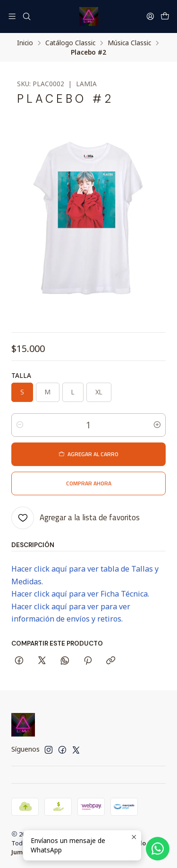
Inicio (25, 43)
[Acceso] (150, 16)
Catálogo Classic (70, 43)
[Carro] (165, 16)
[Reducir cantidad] (20, 425)
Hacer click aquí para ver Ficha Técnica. (80, 594)
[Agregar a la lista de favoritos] (76, 518)
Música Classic (129, 43)
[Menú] (12, 16)
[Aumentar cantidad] (157, 425)
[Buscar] (26, 16)
